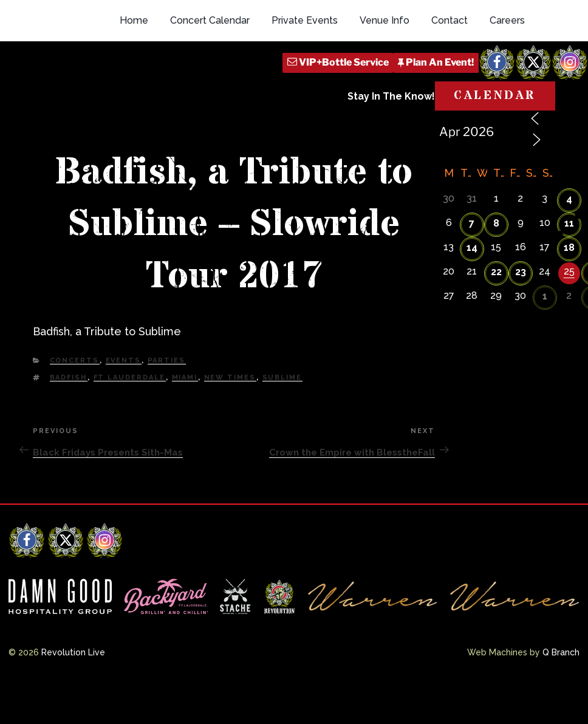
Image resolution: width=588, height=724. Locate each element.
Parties (167, 402)
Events (124, 402)
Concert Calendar (210, 74)
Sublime (282, 419)
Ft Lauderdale (130, 419)
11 (569, 265)
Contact (450, 74)
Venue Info (385, 74)
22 (496, 314)
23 (521, 314)
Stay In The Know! (391, 150)
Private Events (305, 74)
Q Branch (561, 694)
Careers (507, 74)
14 (472, 289)
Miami (185, 419)
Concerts (75, 402)
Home (134, 74)
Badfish (69, 419)
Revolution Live (73, 694)
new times (230, 419)
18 (569, 289)
